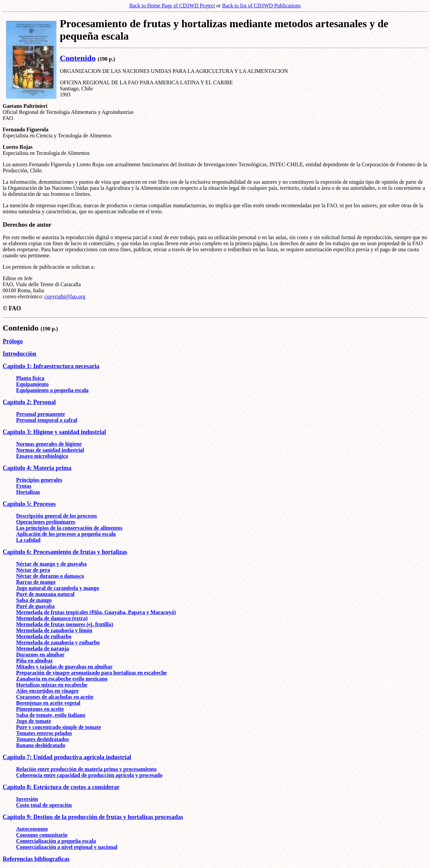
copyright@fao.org (65, 296)
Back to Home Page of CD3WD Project (172, 6)
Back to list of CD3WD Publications (261, 6)
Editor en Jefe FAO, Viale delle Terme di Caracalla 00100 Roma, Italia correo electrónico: (42, 287)
